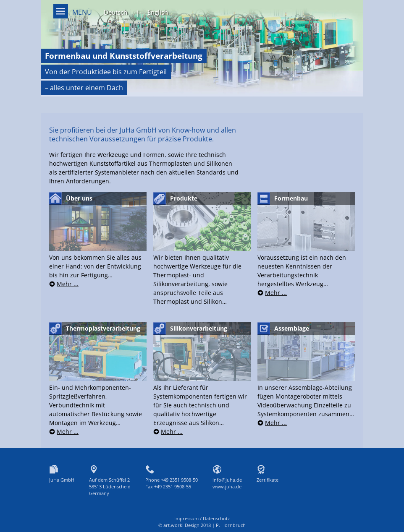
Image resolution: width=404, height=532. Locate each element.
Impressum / (189, 518)
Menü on (61, 11)
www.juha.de (227, 486)
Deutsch (115, 12)
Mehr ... (68, 284)
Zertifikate (268, 480)
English (158, 12)
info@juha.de (227, 480)
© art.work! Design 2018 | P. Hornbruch (202, 525)
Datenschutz (216, 518)
